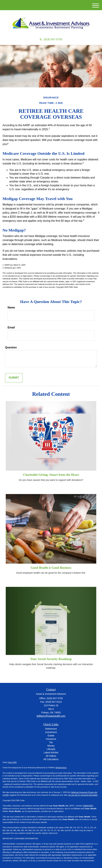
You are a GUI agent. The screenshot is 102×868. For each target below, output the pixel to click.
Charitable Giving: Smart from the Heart (51, 475)
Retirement (51, 729)
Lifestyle (51, 749)
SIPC (91, 806)
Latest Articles (51, 752)
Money (51, 746)
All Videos (51, 756)
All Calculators (51, 759)
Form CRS (12, 762)
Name (11, 307)
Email (11, 327)
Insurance (51, 739)
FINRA (86, 806)
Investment (51, 732)
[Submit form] (14, 378)
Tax (51, 742)
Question (11, 347)
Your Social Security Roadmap (51, 659)
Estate (51, 736)
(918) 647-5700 (51, 39)
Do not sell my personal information (83, 795)
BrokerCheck (61, 768)
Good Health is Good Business (51, 568)
